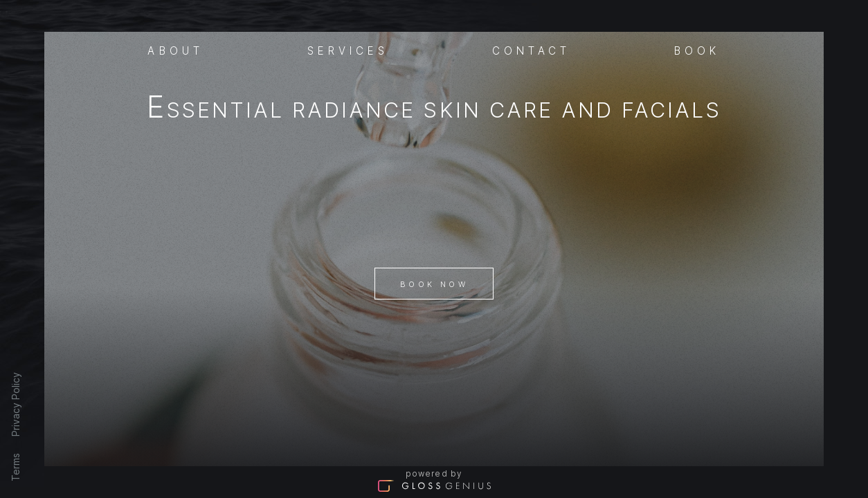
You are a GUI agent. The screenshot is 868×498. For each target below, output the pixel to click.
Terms (16, 467)
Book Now (434, 284)
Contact (532, 50)
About (175, 50)
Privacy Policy (16, 404)
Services (348, 50)
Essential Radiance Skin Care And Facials (434, 110)
